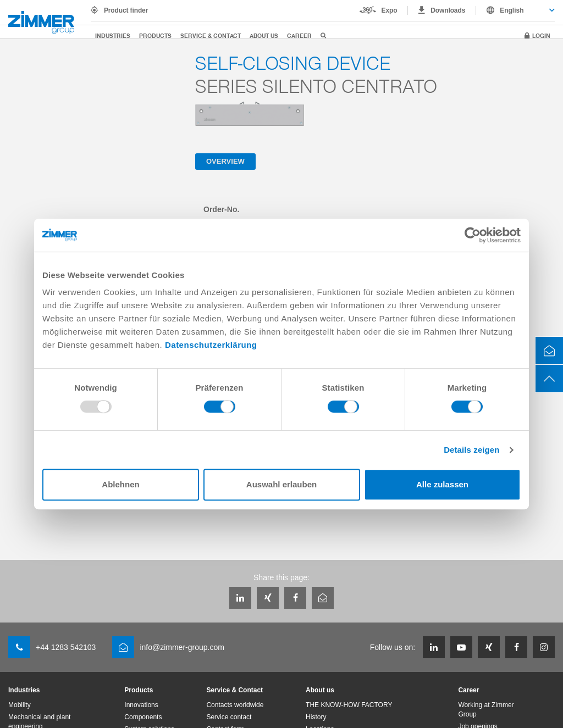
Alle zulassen (442, 484)
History (316, 717)
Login (541, 35)
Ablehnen (120, 484)
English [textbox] (512, 10)
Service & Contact (211, 35)
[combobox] (515, 10)
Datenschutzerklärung (211, 345)
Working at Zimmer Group (486, 710)
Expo (390, 10)
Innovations (141, 705)
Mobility (20, 705)
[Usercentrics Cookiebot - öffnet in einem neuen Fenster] (473, 235)
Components (143, 717)
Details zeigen (471, 450)
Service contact (229, 717)
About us (264, 35)
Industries (113, 35)
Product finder (126, 10)
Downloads (448, 10)
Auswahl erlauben (281, 484)
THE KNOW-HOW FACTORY (349, 705)
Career (299, 35)
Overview (225, 161)
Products (155, 35)
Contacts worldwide (235, 705)
